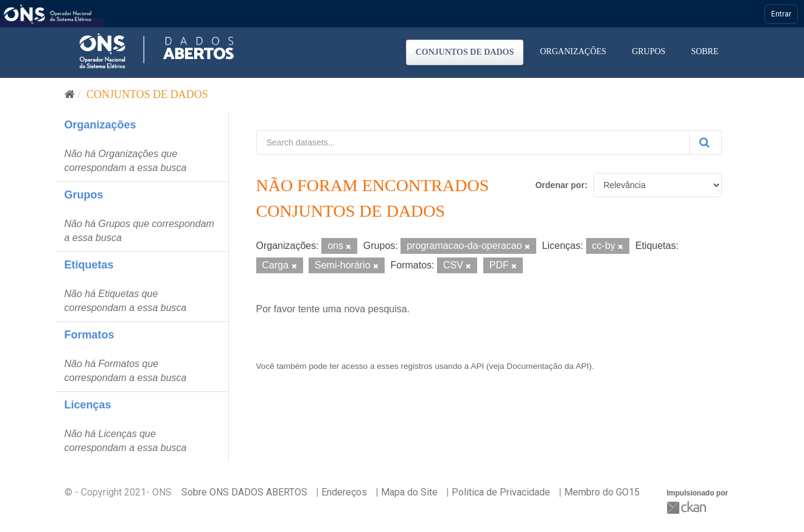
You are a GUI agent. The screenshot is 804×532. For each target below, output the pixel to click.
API (477, 366)
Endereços (344, 492)
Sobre (704, 51)
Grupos (648, 51)
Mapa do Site (409, 492)
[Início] (70, 94)
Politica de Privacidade (501, 492)
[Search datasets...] (473, 142)
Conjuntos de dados (465, 52)
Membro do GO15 (602, 492)
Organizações (573, 51)
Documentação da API (547, 366)
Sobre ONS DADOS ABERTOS (244, 492)
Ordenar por (560, 185)
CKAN (688, 507)
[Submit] (705, 142)
